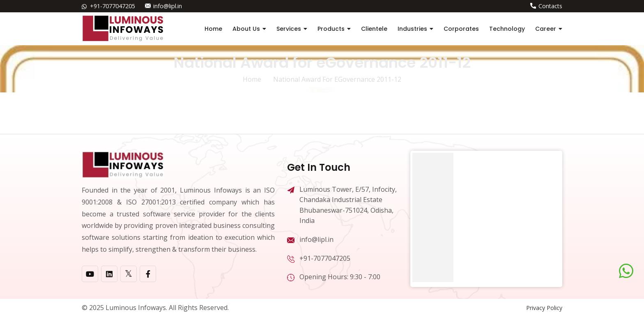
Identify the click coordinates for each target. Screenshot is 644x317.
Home (213, 29)
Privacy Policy (544, 308)
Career (546, 29)
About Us (246, 29)
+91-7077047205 (113, 6)
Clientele (374, 29)
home (252, 79)
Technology (507, 29)
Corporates (461, 29)
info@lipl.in (167, 6)
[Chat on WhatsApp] (626, 271)
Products (331, 29)
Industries (412, 29)
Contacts (550, 6)
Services (289, 29)
